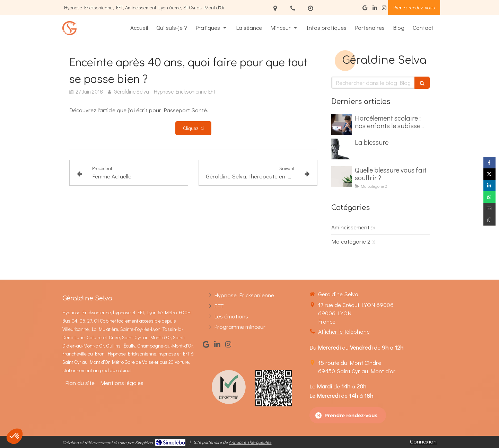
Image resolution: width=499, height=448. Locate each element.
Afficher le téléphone (344, 331)
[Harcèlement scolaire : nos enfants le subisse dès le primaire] (342, 125)
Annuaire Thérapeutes (250, 442)
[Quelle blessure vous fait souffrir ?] (342, 177)
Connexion (423, 441)
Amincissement (350, 227)
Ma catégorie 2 (351, 241)
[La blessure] (342, 149)
